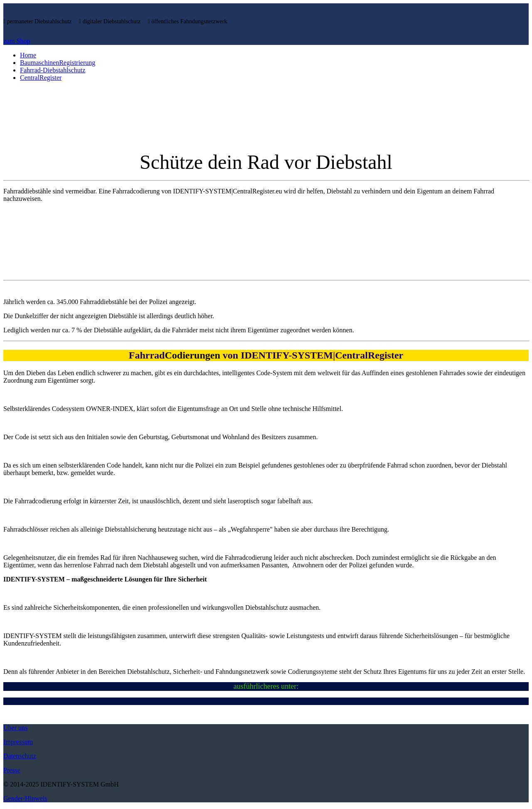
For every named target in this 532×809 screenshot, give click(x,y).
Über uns (15, 728)
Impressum (18, 742)
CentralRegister (41, 78)
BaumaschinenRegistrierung (58, 63)
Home (28, 55)
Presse (12, 770)
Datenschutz (20, 756)
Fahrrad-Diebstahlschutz (53, 70)
